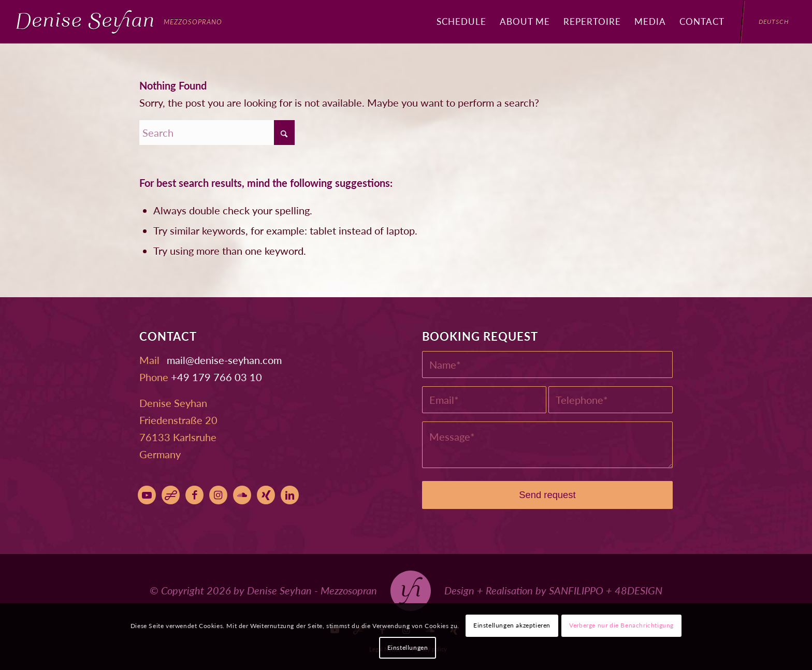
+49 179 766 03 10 (216, 377)
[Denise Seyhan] (119, 22)
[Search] (217, 133)
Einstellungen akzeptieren (512, 625)
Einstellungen (408, 647)
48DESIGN (639, 590)
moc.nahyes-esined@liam (224, 360)
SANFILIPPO (576, 590)
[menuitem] (461, 22)
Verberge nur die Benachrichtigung (621, 625)
